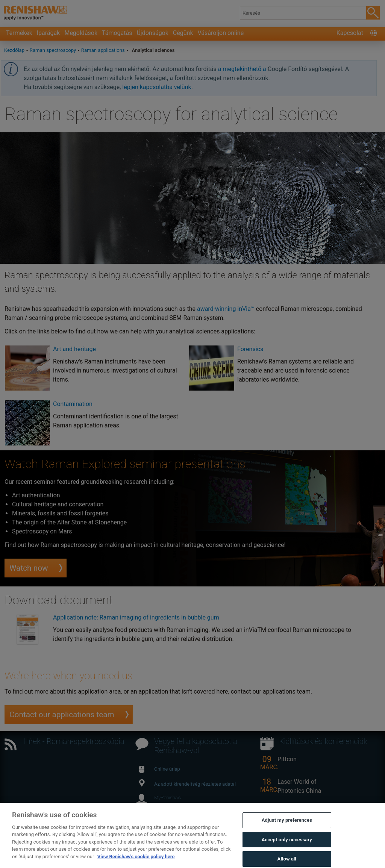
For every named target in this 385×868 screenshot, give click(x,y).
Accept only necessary (287, 846)
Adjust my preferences (287, 826)
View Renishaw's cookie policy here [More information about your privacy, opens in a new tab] (136, 863)
